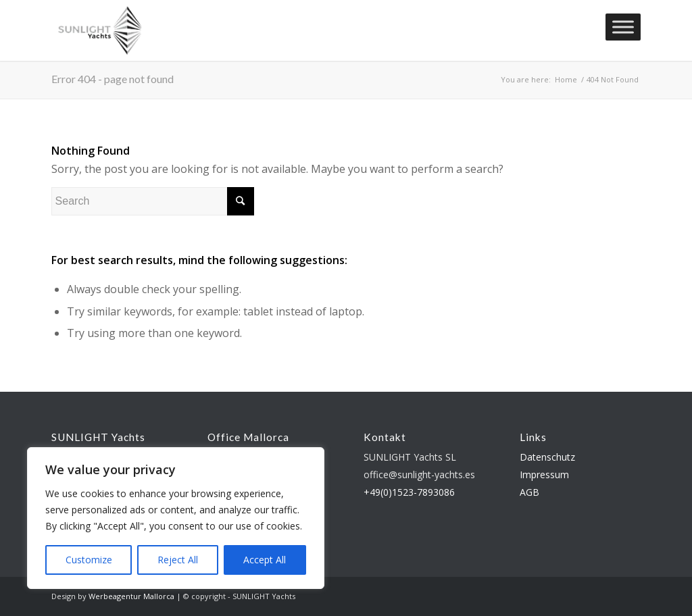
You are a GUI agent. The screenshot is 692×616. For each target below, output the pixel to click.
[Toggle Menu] (623, 27)
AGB (529, 492)
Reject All (178, 560)
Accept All (265, 560)
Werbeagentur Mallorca (131, 596)
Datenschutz (547, 457)
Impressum (544, 474)
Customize (89, 560)
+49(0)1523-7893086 (409, 492)
